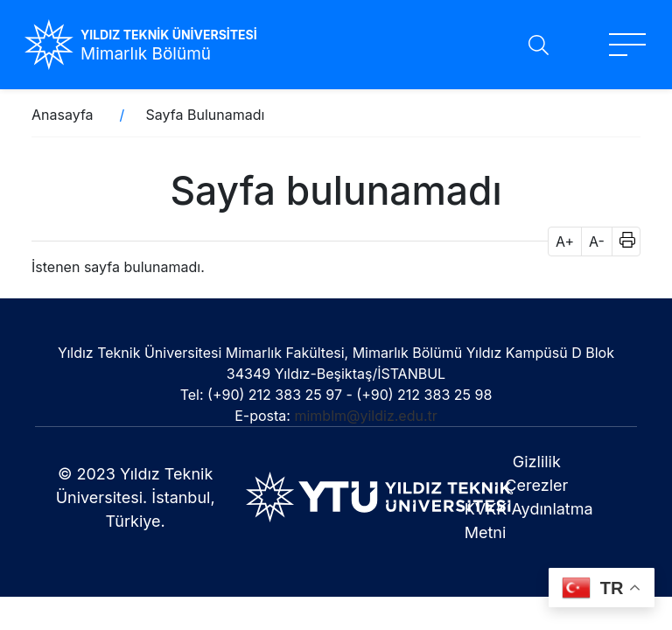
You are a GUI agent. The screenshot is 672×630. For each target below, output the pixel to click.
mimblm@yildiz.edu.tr (365, 416)
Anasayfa (63, 115)
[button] (622, 241)
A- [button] (597, 241)
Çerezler (536, 485)
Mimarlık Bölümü (146, 54)
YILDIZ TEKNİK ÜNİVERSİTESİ (169, 35)
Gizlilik (537, 462)
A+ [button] (565, 241)
